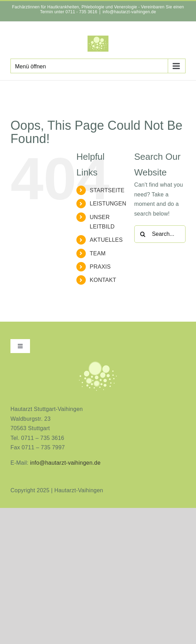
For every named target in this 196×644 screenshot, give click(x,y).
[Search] (143, 234)
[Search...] (160, 234)
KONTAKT (103, 280)
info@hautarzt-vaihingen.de (129, 12)
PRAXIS (100, 267)
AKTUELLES (106, 240)
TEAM (97, 253)
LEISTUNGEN (108, 204)
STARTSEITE (107, 190)
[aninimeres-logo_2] (98, 363)
